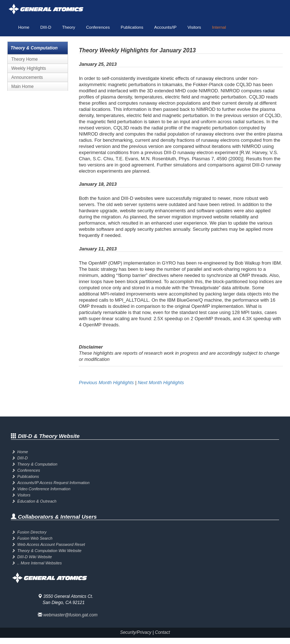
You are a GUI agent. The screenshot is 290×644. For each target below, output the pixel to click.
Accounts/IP (165, 27)
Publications (132, 27)
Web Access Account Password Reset (51, 544)
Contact (162, 632)
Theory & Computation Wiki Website (49, 551)
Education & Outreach (37, 501)
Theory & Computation (37, 464)
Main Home (22, 86)
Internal (219, 27)
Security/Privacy (136, 632)
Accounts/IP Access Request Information (54, 483)
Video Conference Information (44, 489)
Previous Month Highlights (106, 383)
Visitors (194, 27)
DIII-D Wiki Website (35, 557)
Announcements (27, 77)
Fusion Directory (32, 532)
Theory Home (25, 59)
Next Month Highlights (161, 383)
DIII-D (46, 27)
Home (24, 27)
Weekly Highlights (29, 68)
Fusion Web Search (35, 538)
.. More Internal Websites (40, 563)
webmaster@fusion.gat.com (70, 615)
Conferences (98, 27)
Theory (69, 27)
